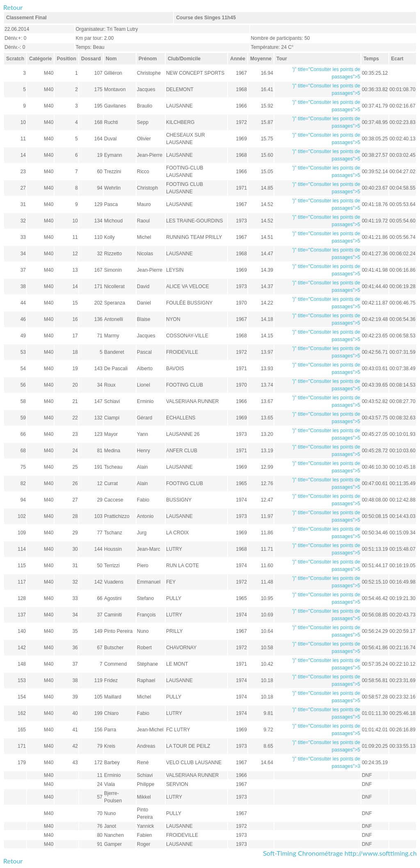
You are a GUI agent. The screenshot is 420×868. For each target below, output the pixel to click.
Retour (13, 7)
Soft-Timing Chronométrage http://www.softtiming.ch (340, 853)
